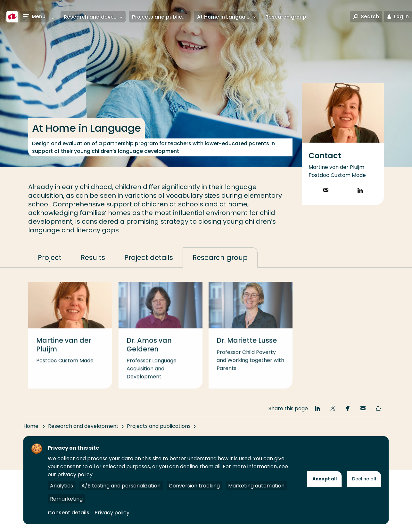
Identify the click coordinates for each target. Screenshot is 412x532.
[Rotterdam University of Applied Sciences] (12, 17)
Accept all (325, 479)
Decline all (364, 479)
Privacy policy (112, 513)
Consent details (69, 513)
